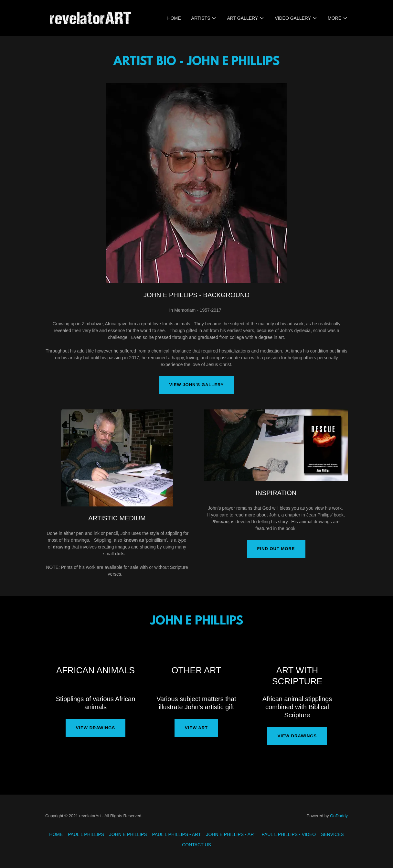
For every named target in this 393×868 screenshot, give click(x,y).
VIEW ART (196, 728)
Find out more (276, 549)
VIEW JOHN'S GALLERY (197, 385)
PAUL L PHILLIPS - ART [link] (177, 834)
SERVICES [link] (332, 834)
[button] (204, 18)
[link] (90, 18)
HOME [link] (174, 18)
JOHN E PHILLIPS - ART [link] (231, 834)
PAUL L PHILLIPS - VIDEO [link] (289, 834)
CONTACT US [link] (197, 845)
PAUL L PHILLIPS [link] (86, 834)
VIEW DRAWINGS (96, 728)
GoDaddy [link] (339, 816)
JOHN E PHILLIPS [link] (128, 834)
